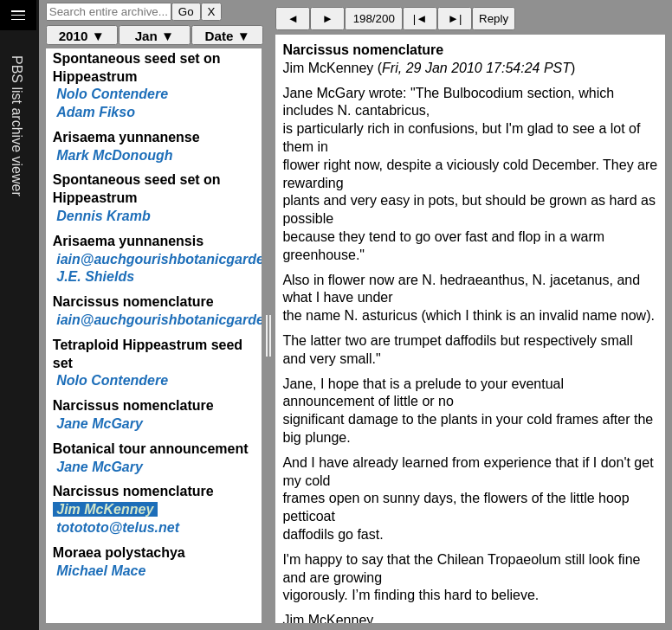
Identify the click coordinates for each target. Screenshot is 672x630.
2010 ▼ (82, 36)
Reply (494, 19)
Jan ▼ (155, 36)
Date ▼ (228, 36)
